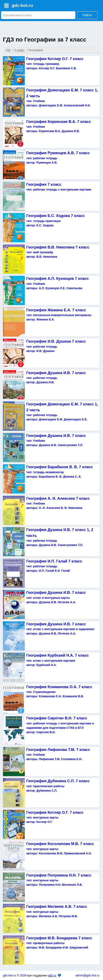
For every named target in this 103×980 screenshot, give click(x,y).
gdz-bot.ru (22, 5)
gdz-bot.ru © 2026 (15, 975)
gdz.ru (52, 975)
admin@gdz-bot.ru (87, 975)
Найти (87, 15)
